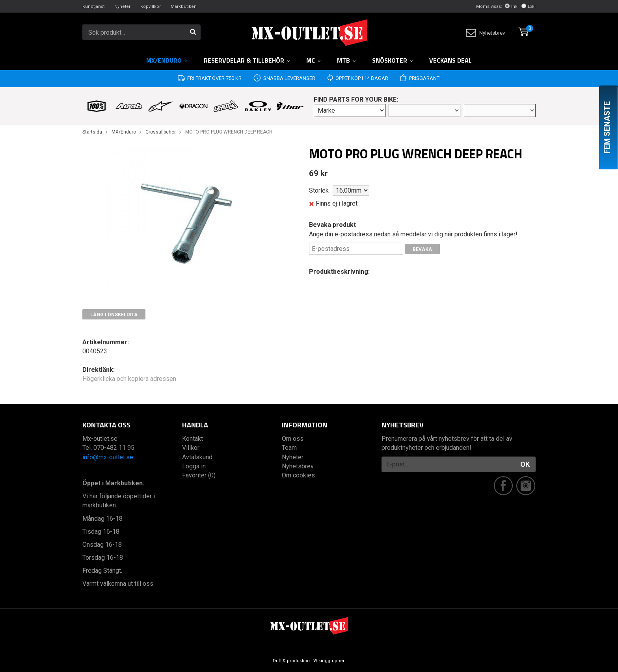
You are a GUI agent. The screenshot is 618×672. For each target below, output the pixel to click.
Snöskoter (393, 60)
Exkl (529, 6)
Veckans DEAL (450, 60)
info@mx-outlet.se (108, 457)
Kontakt (193, 439)
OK (525, 464)
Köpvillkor (151, 6)
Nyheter (122, 6)
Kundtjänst (93, 6)
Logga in (194, 466)
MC (314, 60)
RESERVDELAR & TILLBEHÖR (247, 60)
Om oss (293, 439)
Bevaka (422, 249)
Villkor (191, 448)
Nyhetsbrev (485, 33)
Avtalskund (197, 457)
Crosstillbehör (161, 132)
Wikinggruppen (329, 661)
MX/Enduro (167, 60)
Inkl (512, 6)
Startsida (92, 132)
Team (289, 448)
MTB (347, 60)
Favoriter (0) (199, 475)
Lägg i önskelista (114, 315)
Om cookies (298, 475)
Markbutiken (184, 6)
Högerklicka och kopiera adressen (129, 379)
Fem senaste (607, 127)
